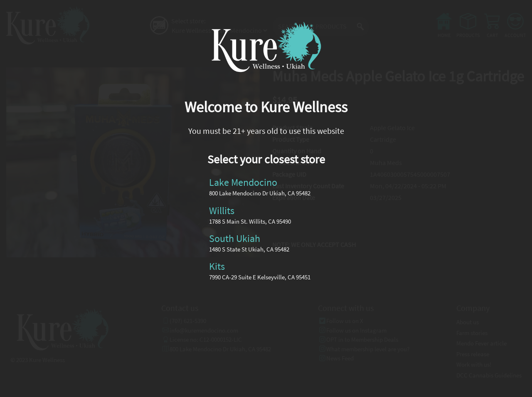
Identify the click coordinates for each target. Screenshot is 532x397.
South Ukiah (235, 238)
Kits (217, 266)
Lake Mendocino (243, 182)
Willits (222, 210)
